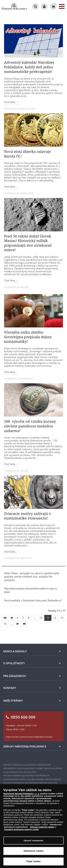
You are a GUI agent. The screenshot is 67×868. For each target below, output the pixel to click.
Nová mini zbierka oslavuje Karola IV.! (27, 154)
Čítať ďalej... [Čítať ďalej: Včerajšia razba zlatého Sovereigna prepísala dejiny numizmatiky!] (11, 372)
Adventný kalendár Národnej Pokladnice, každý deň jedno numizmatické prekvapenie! (29, 67)
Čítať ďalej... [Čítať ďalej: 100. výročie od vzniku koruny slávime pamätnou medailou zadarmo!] (11, 464)
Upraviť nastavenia (34, 842)
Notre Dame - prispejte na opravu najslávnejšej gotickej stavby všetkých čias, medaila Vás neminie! (32, 577)
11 (48, 618)
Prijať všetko (33, 863)
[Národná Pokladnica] (14, 7)
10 (41, 618)
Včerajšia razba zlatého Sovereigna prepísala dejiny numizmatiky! (28, 337)
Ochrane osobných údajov (42, 828)
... (34, 618)
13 (62, 618)
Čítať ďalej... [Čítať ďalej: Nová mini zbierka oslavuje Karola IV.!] (11, 187)
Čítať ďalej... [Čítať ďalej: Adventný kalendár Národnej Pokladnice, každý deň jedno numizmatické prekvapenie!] (11, 102)
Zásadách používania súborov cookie (21, 831)
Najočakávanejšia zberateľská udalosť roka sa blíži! (30, 590)
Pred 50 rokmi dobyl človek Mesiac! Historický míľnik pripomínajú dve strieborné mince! (28, 243)
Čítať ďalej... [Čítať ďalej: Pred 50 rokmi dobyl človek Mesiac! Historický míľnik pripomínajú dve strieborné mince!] (11, 280)
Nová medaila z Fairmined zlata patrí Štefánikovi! (33, 600)
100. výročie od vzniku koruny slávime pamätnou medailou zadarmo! (30, 426)
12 (55, 618)
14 (5, 624)
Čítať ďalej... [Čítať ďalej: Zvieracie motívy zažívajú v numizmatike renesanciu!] (11, 552)
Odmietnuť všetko (33, 852)
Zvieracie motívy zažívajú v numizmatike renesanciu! (27, 516)
